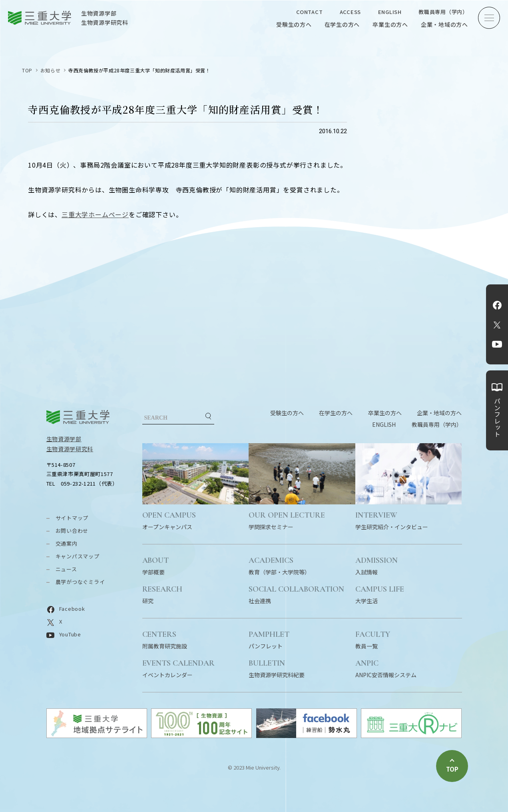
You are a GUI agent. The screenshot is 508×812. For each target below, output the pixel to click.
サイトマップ (72, 518)
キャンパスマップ (78, 556)
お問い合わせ (72, 531)
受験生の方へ (294, 24)
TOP (27, 70)
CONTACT (309, 12)
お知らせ (50, 70)
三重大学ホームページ (95, 214)
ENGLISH (390, 12)
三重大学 (78, 417)
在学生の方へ (342, 24)
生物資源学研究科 (70, 449)
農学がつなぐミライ (80, 582)
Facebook (497, 305)
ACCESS (351, 12)
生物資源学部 (64, 439)
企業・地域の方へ (444, 24)
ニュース (66, 569)
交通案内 (67, 543)
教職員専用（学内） (443, 12)
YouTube (497, 344)
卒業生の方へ (390, 24)
